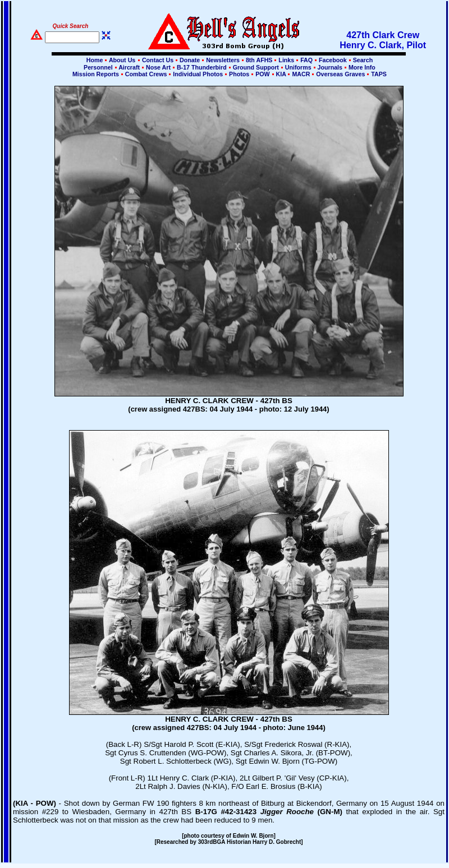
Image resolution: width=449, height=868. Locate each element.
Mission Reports (96, 74)
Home (95, 60)
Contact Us (158, 60)
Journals (330, 67)
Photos (239, 74)
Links (286, 60)
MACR (301, 74)
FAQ (306, 60)
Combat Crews (146, 74)
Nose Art (158, 67)
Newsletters (223, 60)
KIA (281, 74)
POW (262, 74)
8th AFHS (259, 60)
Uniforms (298, 67)
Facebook (333, 60)
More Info (361, 67)
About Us (121, 60)
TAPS (378, 74)
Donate (190, 60)
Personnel (98, 67)
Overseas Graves (340, 74)
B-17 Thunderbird (202, 67)
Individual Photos (198, 74)
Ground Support (256, 67)
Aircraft (129, 67)
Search (362, 60)
